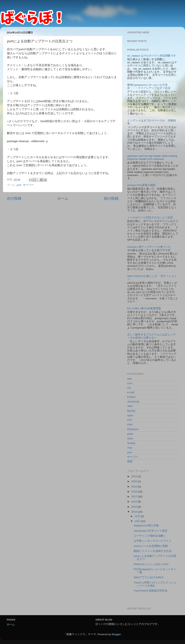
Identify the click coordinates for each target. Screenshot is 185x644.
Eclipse (131, 397)
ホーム (63, 198)
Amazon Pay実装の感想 (141, 185)
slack (130, 438)
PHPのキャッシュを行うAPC (151, 564)
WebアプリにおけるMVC (149, 577)
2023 (135, 476)
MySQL (132, 411)
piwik (130, 434)
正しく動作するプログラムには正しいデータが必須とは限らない (151, 336)
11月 (137, 516)
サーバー (28, 185)
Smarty (131, 443)
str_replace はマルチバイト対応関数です (152, 56)
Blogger (116, 634)
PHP (130, 425)
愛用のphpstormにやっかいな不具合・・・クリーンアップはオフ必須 (149, 86)
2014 (135, 512)
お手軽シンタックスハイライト (153, 541)
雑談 (130, 461)
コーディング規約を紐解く (150, 536)
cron (130, 383)
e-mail (131, 392)
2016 (135, 502)
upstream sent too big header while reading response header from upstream (152, 157)
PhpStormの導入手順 (146, 526)
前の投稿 (111, 198)
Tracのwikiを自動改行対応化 (151, 591)
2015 (135, 507)
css (129, 388)
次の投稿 (14, 198)
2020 (135, 481)
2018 (135, 492)
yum (19, 185)
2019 (135, 487)
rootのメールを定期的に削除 (151, 546)
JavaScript (133, 402)
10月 (137, 521)
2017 (135, 497)
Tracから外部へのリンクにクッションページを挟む (155, 584)
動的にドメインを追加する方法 (153, 551)
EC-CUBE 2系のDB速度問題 (144, 308)
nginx (130, 415)
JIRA (130, 406)
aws (129, 379)
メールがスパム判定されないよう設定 (150, 217)
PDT (130, 420)
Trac (130, 448)
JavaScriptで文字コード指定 (151, 531)
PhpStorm (133, 429)
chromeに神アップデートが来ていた (149, 247)
